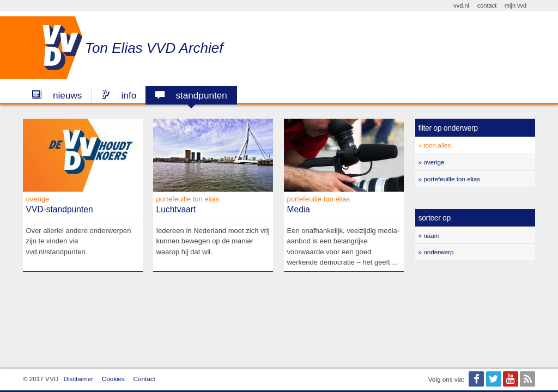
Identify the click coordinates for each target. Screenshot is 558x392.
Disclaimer (79, 379)
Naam (431, 235)
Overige (434, 162)
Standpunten (191, 95)
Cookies (113, 379)
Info (119, 95)
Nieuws (57, 95)
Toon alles (437, 145)
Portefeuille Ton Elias (452, 179)
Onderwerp (438, 252)
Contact (144, 379)
